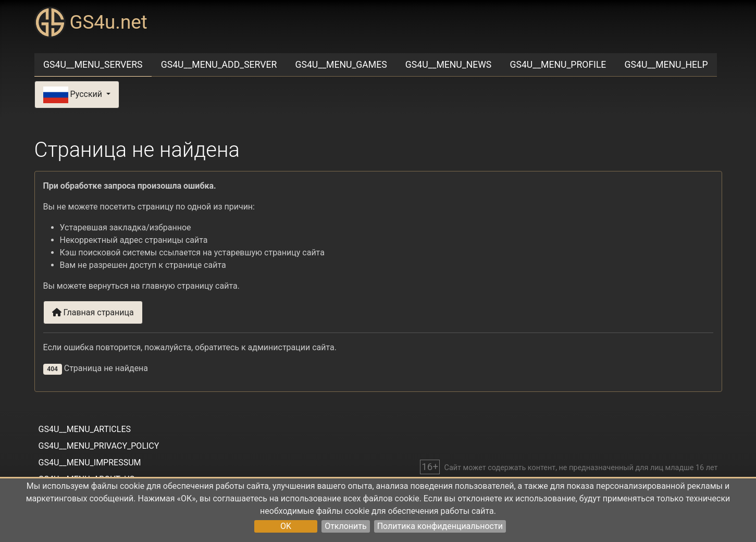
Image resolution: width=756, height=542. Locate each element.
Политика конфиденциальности (440, 526)
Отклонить (346, 526)
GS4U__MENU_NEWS (448, 65)
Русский (74, 95)
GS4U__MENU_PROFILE (558, 65)
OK (286, 526)
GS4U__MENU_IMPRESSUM (90, 463)
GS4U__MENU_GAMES (341, 65)
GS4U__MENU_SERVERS (93, 65)
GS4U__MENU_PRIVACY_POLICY (99, 446)
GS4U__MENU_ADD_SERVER (219, 65)
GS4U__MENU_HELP (666, 65)
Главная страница (93, 312)
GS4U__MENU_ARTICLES (85, 429)
